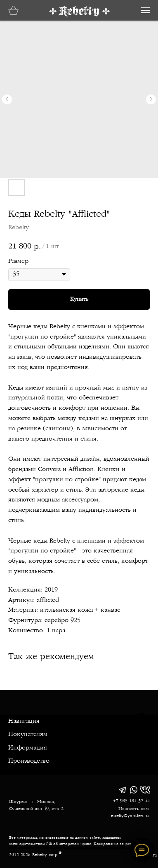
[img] (123, 790)
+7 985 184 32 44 (131, 801)
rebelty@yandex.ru (129, 816)
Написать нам (133, 809)
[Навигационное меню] (145, 10)
